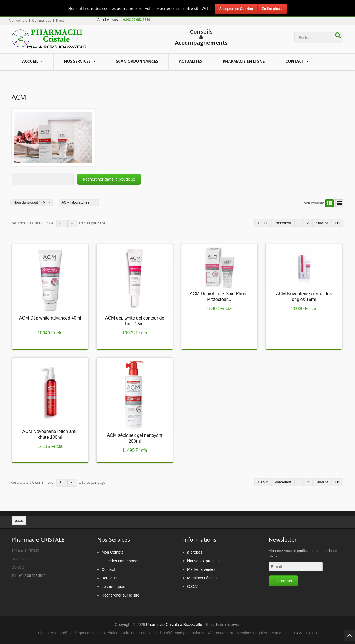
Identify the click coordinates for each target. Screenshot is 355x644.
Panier (61, 21)
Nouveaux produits (203, 561)
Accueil (31, 61)
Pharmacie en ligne (244, 61)
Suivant (322, 223)
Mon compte (18, 21)
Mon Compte (113, 552)
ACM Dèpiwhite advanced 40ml (50, 318)
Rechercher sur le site (120, 595)
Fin (337, 223)
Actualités (190, 61)
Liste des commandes (120, 561)
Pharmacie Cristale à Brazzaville (174, 625)
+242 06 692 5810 (32, 576)
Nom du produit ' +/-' (30, 202)
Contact (295, 61)
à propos (195, 552)
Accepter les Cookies (236, 9)
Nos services (78, 61)
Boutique (109, 578)
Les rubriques (113, 587)
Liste (338, 203)
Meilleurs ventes (201, 569)
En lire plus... (272, 9)
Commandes (42, 21)
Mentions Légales (202, 578)
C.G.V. (193, 587)
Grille (329, 203)
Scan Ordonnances (137, 61)
